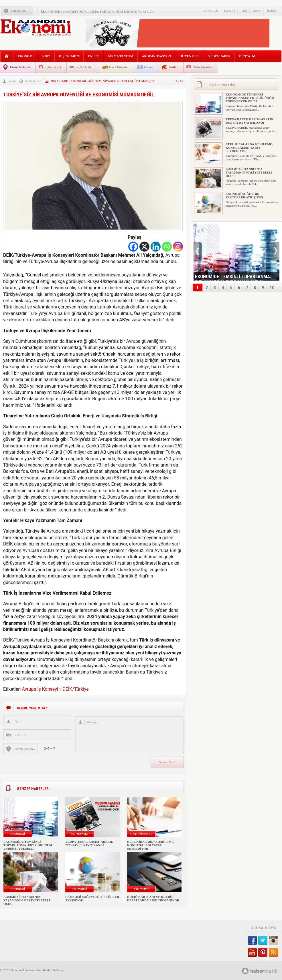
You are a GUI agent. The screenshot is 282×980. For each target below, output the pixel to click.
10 (272, 288)
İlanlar (173, 67)
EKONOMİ (26, 56)
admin (13, 81)
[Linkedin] (156, 247)
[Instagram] (178, 247)
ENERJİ (94, 56)
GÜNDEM (94, 81)
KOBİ (47, 56)
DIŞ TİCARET (69, 56)
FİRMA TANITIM (121, 56)
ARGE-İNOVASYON (156, 56)
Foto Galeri (53, 67)
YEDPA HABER (219, 56)
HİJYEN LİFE (190, 56)
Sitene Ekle (211, 11)
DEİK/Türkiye (76, 689)
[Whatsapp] (167, 247)
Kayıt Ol (230, 11)
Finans (149, 67)
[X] (144, 247)
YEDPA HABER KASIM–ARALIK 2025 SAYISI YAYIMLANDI (89, 843)
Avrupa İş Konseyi (40, 689)
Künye (257, 11)
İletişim (272, 11)
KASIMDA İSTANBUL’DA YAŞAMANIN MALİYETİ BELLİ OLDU (27, 900)
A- (178, 81)
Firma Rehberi (20, 67)
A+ (182, 81)
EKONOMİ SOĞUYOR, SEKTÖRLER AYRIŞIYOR (245, 196)
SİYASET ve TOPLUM (118, 81)
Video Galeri (85, 67)
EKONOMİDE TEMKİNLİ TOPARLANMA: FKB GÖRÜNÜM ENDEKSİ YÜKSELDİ (97, 11)
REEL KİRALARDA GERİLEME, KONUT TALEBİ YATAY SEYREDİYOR (151, 845)
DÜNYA (247, 56)
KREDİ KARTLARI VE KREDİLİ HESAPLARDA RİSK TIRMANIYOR (153, 899)
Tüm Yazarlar (203, 67)
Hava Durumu (119, 67)
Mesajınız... (129, 735)
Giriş (244, 11)
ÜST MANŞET (144, 81)
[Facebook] (133, 247)
